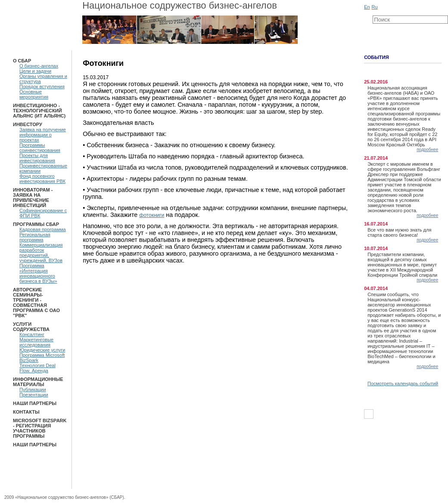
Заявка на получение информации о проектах (43, 135)
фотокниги (152, 215)
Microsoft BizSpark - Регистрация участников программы (40, 428)
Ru (375, 7)
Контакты (26, 412)
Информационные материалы (38, 382)
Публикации (33, 390)
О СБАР (22, 61)
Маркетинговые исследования (36, 342)
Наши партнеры (35, 403)
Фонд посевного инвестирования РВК (42, 179)
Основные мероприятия (34, 94)
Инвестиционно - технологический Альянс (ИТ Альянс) (39, 111)
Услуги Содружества (31, 327)
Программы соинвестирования (40, 148)
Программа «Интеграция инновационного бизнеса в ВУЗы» (38, 273)
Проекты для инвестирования (37, 158)
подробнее (427, 150)
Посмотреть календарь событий (403, 383)
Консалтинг (32, 334)
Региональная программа (35, 237)
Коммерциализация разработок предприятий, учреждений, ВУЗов (41, 253)
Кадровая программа (43, 229)
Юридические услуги (42, 350)
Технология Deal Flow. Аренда (37, 368)
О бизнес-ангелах (39, 66)
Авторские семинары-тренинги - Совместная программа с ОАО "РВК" (36, 303)
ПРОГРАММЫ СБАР (36, 224)
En (367, 7)
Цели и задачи (35, 71)
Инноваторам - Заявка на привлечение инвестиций (33, 198)
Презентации (34, 395)
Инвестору (28, 124)
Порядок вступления (42, 87)
